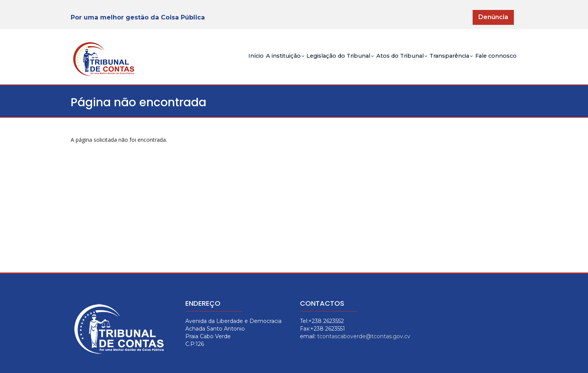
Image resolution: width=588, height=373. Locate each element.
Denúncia (493, 17)
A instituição (239, 64)
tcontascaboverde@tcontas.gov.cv (364, 336)
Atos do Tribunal (378, 64)
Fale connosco (491, 63)
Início (202, 63)
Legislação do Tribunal (305, 64)
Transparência (437, 64)
